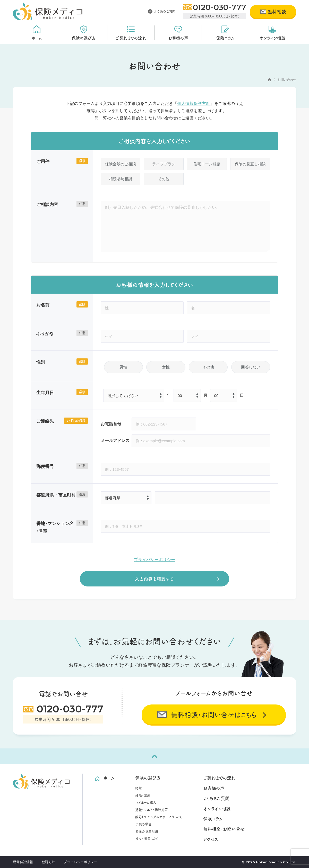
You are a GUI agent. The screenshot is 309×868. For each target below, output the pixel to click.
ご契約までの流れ (131, 33)
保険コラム (225, 33)
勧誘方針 (48, 862)
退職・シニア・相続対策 (152, 809)
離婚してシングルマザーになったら (159, 817)
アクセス (211, 839)
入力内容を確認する (154, 579)
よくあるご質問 (162, 11)
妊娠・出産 (143, 795)
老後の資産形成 (147, 831)
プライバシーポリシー (154, 560)
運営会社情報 (23, 862)
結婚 (139, 788)
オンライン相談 (272, 33)
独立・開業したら (147, 838)
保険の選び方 (84, 33)
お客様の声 (178, 33)
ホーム (37, 33)
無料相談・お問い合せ (224, 829)
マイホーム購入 (146, 802)
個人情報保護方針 (194, 103)
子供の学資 (143, 824)
